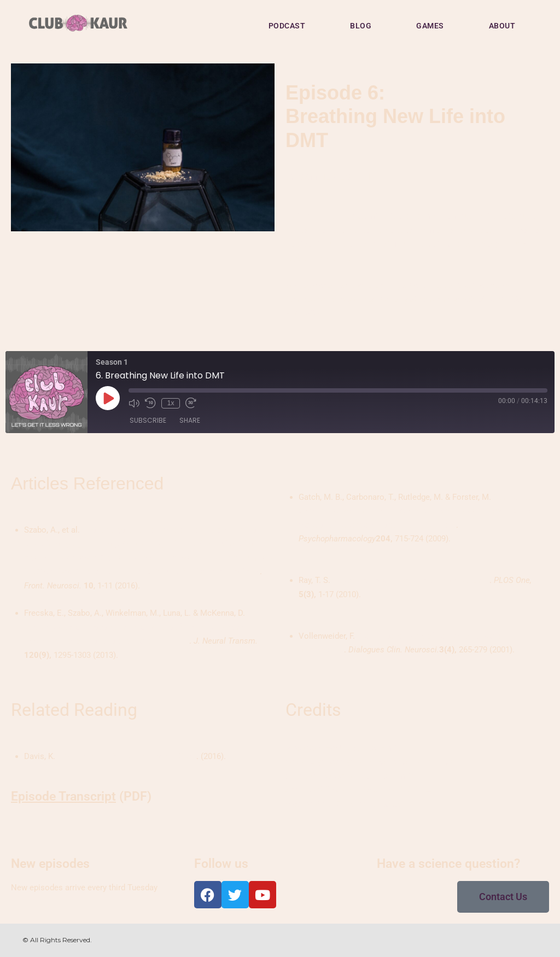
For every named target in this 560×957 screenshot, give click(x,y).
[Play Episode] (108, 398)
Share (190, 421)
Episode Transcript (63, 796)
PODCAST (287, 26)
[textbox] (145, 757)
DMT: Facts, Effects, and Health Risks (127, 756)
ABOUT (502, 26)
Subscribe (148, 421)
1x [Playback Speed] (170, 403)
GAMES (430, 26)
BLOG (361, 26)
